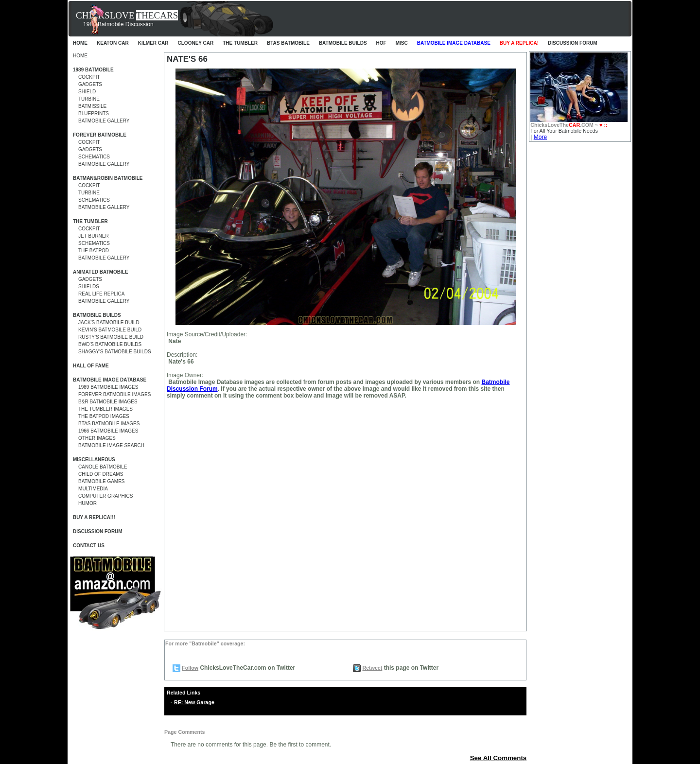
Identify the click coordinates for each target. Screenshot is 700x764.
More (540, 137)
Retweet (372, 668)
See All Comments (499, 758)
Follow (190, 668)
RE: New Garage (194, 702)
